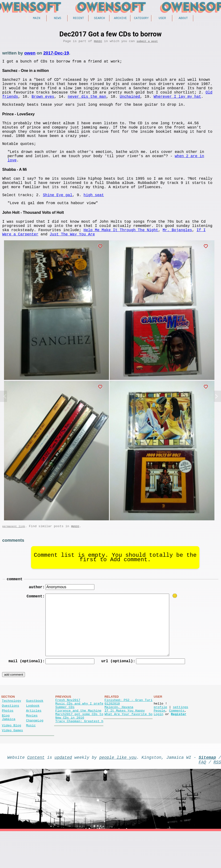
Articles (34, 741)
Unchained (130, 104)
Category (141, 19)
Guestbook (35, 729)
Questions (10, 735)
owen (30, 55)
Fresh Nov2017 (68, 728)
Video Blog (12, 758)
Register (179, 746)
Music (98, 43)
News (58, 19)
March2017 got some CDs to (79, 746)
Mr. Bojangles (177, 253)
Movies (32, 746)
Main (37, 19)
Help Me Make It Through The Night (121, 253)
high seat (94, 214)
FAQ (202, 798)
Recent (78, 19)
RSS (217, 798)
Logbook (33, 735)
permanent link (14, 551)
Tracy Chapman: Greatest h (79, 755)
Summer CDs (65, 737)
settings (180, 737)
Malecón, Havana (119, 737)
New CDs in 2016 (70, 750)
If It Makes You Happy (125, 741)
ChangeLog (35, 752)
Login (159, 746)
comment (14, 605)
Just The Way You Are (72, 258)
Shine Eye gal (58, 214)
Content (36, 792)
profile (160, 737)
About (183, 19)
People (159, 741)
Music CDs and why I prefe (79, 733)
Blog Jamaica (9, 749)
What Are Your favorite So (129, 746)
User (162, 19)
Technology (12, 729)
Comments (177, 741)
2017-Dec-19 (56, 55)
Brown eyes (43, 104)
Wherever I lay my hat (177, 104)
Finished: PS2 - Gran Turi (129, 728)
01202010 (112, 733)
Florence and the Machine (78, 741)
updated (63, 792)
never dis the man (87, 104)
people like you (118, 792)
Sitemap (207, 792)
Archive (120, 19)
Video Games (12, 764)
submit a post (147, 43)
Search (99, 19)
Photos (8, 741)
